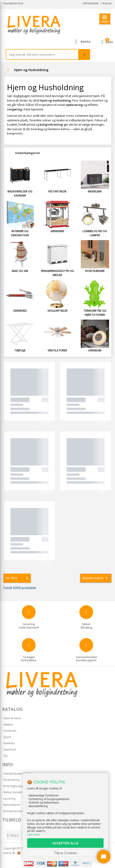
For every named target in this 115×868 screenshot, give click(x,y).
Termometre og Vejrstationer (95, 313)
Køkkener (57, 231)
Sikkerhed (20, 311)
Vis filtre (18, 578)
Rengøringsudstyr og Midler (57, 273)
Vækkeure (95, 350)
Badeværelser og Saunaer (20, 193)
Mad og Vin (20, 271)
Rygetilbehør (95, 271)
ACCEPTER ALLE (65, 843)
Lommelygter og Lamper (95, 233)
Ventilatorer (57, 350)
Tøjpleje (20, 350)
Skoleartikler (57, 311)
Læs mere (33, 834)
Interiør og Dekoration (20, 233)
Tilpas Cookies (65, 853)
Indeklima (95, 191)
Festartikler (57, 191)
